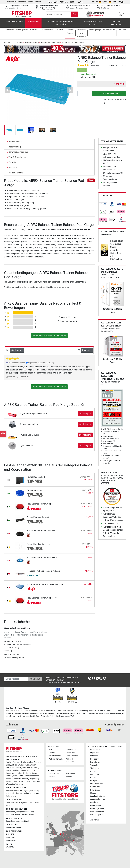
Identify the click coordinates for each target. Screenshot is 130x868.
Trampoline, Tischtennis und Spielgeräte (61, 25)
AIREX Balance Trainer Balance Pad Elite (45, 586)
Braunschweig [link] (24, 765)
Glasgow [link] (18, 793)
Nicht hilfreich (23, 379)
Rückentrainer (96, 805)
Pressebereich (72, 774)
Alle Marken (95, 820)
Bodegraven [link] (21, 812)
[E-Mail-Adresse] (16, 679)
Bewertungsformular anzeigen (49, 337)
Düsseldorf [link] (26, 768)
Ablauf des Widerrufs (70, 760)
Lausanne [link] (20, 821)
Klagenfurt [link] (23, 803)
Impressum (22, 2)
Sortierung (16, 352)
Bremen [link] (33, 765)
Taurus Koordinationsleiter (38, 546)
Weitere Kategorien (116, 25)
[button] (8, 92)
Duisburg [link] (35, 768)
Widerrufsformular (56, 759)
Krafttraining (33, 23)
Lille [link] (8, 834)
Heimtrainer (95, 787)
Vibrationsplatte (97, 815)
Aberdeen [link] (10, 791)
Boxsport (94, 781)
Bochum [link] (37, 762)
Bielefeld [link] (30, 762)
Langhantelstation (98, 796)
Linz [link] (30, 803)
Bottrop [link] (14, 765)
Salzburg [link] (36, 803)
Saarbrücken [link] (18, 781)
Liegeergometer (96, 784)
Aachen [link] (9, 762)
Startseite (8, 44)
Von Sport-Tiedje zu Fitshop (17, 708)
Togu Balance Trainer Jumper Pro (42, 600)
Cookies (52, 753)
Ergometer (94, 753)
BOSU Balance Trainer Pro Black (41, 532)
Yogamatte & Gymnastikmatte (33, 415)
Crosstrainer (95, 750)
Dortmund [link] (10, 768)
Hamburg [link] (31, 770)
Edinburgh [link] (10, 793)
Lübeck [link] (27, 776)
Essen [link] (8, 770)
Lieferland (96, 2)
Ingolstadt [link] (19, 773)
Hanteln (93, 778)
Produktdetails (15, 143)
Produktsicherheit (16, 175)
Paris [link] (12, 834)
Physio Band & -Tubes (29, 437)
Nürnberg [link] (25, 779)
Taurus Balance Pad (36, 479)
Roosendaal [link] (20, 814)
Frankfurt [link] (15, 770)
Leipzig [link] (20, 776)
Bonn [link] (8, 765)
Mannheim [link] (35, 776)
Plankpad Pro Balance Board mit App (43, 573)
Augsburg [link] (17, 762)
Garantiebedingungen (18, 154)
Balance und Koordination (50, 44)
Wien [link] (8, 805)
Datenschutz (71, 750)
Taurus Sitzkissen (35, 492)
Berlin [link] (24, 762)
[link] (103, 206)
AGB (51, 750)
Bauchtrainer (95, 802)
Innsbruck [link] (15, 803)
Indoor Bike (95, 774)
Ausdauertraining (14, 23)
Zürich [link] (27, 821)
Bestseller (13, 169)
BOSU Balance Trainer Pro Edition (42, 559)
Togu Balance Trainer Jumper (40, 506)
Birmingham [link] (25, 791)
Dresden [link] (18, 768)
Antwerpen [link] (10, 828)
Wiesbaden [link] (10, 784)
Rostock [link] (9, 781)
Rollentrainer (95, 790)
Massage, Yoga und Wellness (93, 25)
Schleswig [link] (28, 781)
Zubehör (12, 164)
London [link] (26, 793)
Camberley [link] (34, 791)
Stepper (93, 793)
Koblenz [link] (9, 776)
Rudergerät (95, 759)
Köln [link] (15, 776)
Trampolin (94, 765)
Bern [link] (13, 821)
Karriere (31, 2)
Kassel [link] (34, 773)
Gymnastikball (26, 447)
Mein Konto (118, 2)
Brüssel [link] (18, 828)
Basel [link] (8, 821)
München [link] (10, 779)
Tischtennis (95, 768)
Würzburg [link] (19, 784)
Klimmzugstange (97, 809)
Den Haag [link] (30, 812)
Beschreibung (15, 149)
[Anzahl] (85, 95)
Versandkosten (55, 756)
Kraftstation (95, 762)
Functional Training (32, 44)
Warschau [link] (10, 847)
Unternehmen (11, 2)
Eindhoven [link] (10, 814)
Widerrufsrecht (72, 756)
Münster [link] (17, 779)
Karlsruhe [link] (27, 773)
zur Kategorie (85, 415)
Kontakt (38, 2)
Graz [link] (8, 803)
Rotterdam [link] (30, 814)
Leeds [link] (17, 791)
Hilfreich (10, 379)
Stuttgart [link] (36, 781)
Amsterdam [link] (11, 812)
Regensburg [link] (34, 779)
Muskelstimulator (97, 812)
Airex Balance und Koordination (73, 44)
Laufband (94, 756)
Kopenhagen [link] (11, 840)
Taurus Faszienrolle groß (38, 519)
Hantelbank (95, 771)
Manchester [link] (34, 793)
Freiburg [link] (23, 770)
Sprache (107, 2)
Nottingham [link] (11, 796)
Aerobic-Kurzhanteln (29, 426)
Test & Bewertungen (17, 159)
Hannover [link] (10, 773)
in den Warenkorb (109, 95)
